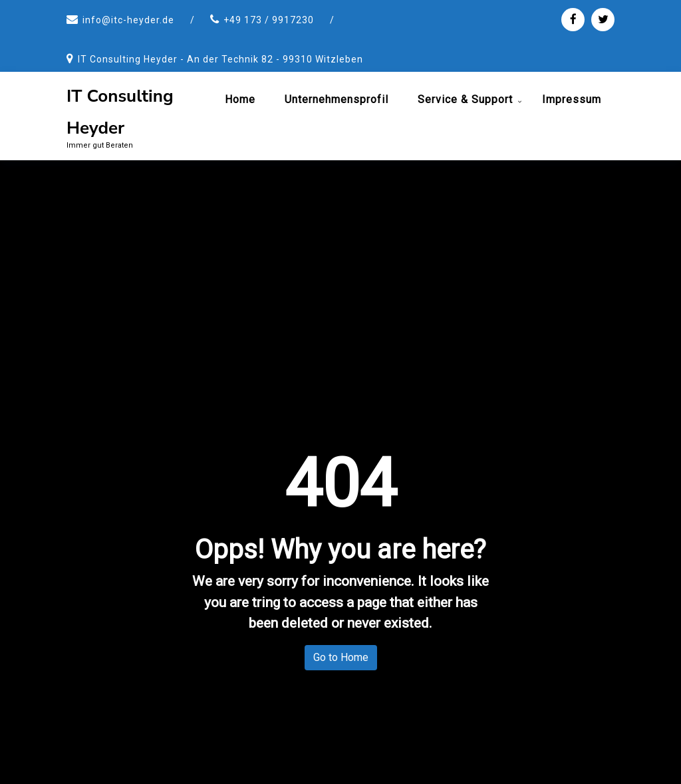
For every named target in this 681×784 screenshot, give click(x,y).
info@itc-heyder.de (128, 20)
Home (240, 99)
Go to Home (341, 657)
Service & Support (465, 99)
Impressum (572, 99)
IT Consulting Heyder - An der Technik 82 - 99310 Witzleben (220, 59)
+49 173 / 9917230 (269, 20)
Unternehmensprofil (337, 99)
